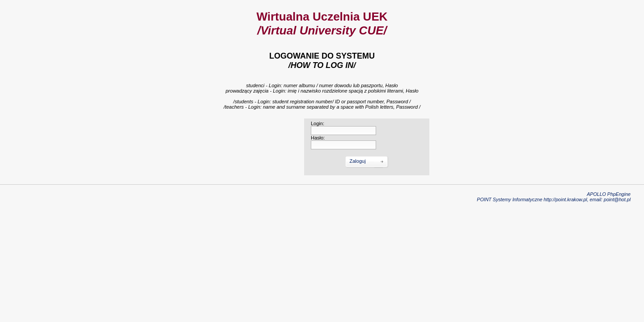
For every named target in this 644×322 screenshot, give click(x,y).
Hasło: (318, 138)
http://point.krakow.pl (566, 199)
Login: (318, 123)
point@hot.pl (617, 199)
